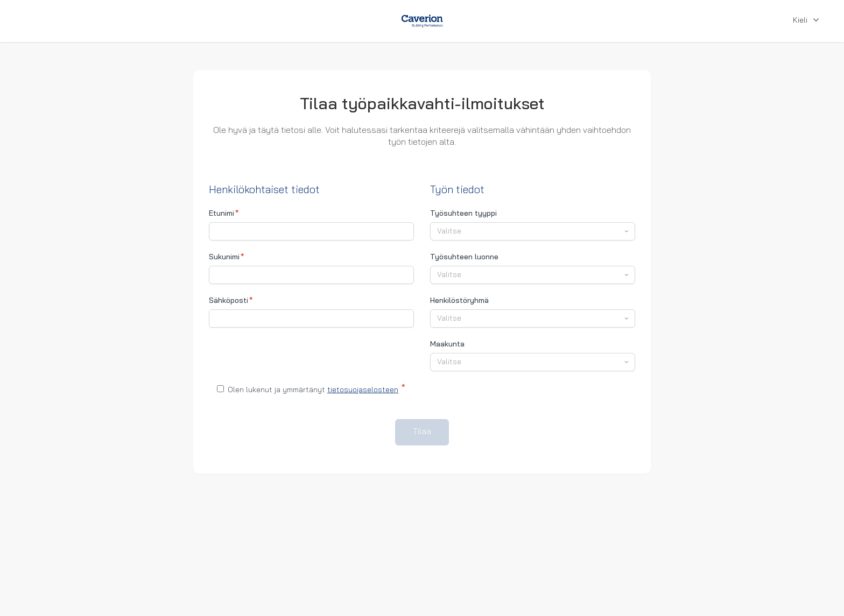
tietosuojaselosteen (363, 390)
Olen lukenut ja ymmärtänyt (311, 389)
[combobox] (533, 231)
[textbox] (527, 232)
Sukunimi (227, 257)
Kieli (808, 21)
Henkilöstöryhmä (459, 301)
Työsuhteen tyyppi (463, 214)
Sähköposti (231, 301)
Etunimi (224, 214)
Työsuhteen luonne (464, 257)
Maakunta (447, 345)
